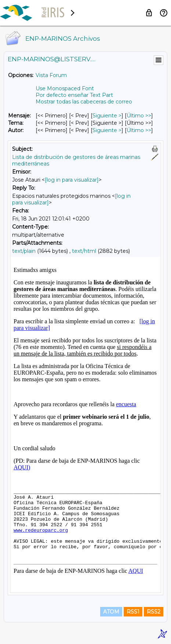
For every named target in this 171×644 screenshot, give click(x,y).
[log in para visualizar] (72, 180)
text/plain (24, 251)
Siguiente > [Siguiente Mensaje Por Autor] (107, 130)
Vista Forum (51, 75)
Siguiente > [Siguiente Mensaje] (107, 116)
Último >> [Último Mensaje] (139, 116)
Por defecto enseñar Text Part (74, 95)
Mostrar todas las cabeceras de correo (84, 102)
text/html (84, 251)
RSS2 (154, 612)
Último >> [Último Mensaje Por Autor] (139, 130)
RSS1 (133, 612)
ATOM (111, 612)
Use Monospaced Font (65, 88)
